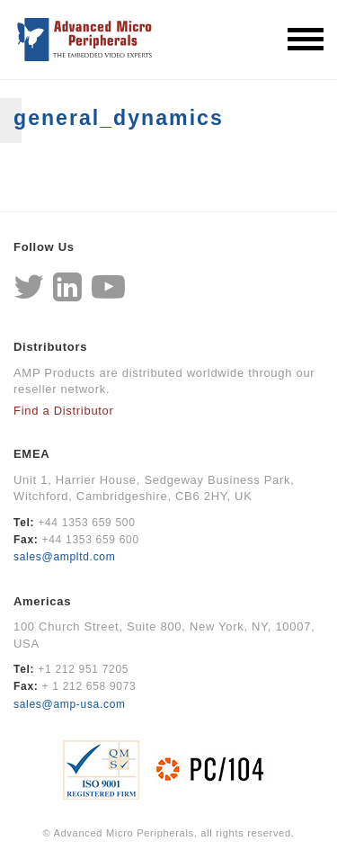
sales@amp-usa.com (70, 704)
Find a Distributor (64, 411)
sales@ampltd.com (64, 557)
